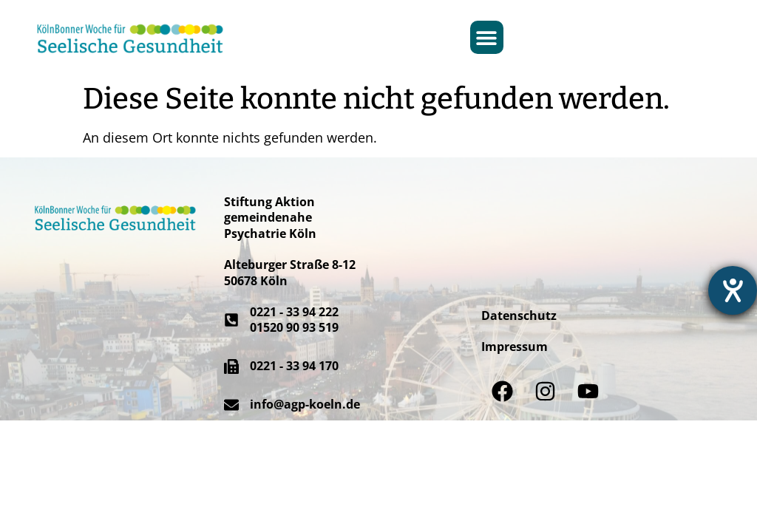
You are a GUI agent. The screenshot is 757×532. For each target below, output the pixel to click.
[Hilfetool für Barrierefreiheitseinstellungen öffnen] (733, 290)
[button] (487, 37)
